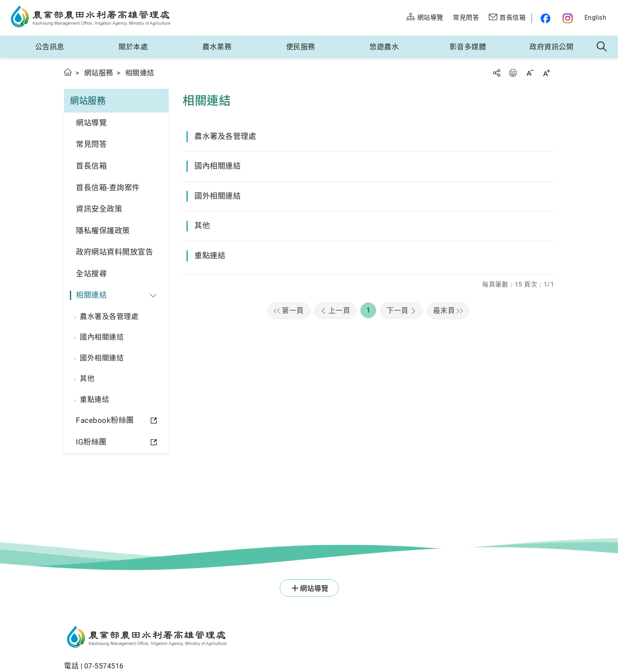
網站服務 (99, 73)
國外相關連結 (102, 358)
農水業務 (217, 47)
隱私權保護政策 (103, 231)
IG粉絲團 (91, 442)
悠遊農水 (384, 47)
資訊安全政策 (99, 209)
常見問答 (91, 144)
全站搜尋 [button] (602, 47)
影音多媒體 (468, 47)
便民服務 (301, 47)
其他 (87, 378)
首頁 (68, 72)
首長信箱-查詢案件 (108, 188)
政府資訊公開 (551, 47)
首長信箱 (91, 166)
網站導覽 (91, 123)
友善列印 (513, 73)
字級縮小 (530, 73)
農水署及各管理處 (109, 316)
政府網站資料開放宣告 (114, 252)
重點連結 (94, 399)
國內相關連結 (102, 337)
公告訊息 (50, 47)
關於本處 (133, 47)
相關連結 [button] (91, 295)
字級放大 (546, 73)
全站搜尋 (91, 274)
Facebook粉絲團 (105, 420)
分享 (496, 73)
